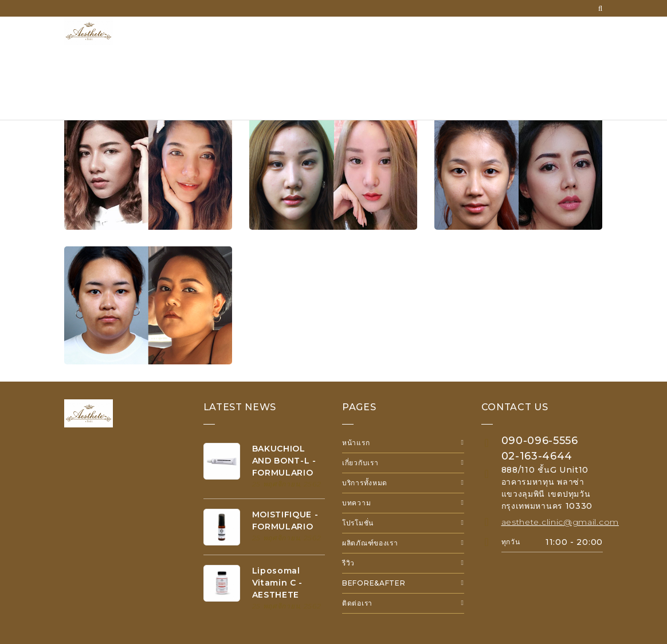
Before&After (374, 583)
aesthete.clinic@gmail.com (560, 522)
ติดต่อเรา (357, 603)
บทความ (356, 503)
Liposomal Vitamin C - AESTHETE (278, 583)
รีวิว (348, 563)
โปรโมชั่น (358, 523)
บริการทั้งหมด (365, 483)
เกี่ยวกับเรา (360, 463)
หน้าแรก (356, 443)
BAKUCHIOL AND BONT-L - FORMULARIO (284, 461)
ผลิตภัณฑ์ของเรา (370, 543)
